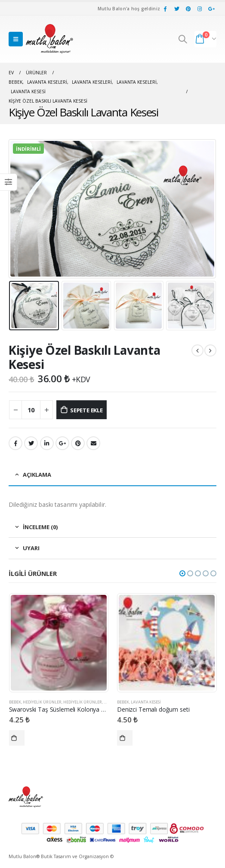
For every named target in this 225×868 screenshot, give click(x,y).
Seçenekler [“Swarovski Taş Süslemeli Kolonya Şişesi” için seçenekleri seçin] (17, 738)
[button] (182, 573)
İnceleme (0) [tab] (40, 527)
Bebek (15, 702)
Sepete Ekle (86, 410)
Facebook (15, 443)
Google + (62, 443)
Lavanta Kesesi (146, 702)
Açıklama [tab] (37, 475)
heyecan (31, 443)
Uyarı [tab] (31, 548)
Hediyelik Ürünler (42, 702)
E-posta (93, 443)
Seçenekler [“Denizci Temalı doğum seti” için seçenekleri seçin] (125, 738)
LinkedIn (47, 443)
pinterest (78, 443)
